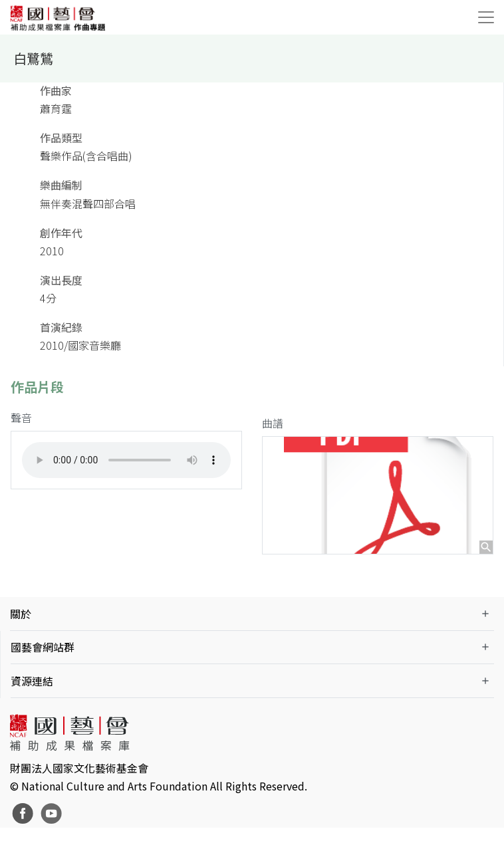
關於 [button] (21, 628)
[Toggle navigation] (486, 17)
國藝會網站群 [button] (43, 662)
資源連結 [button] (32, 695)
